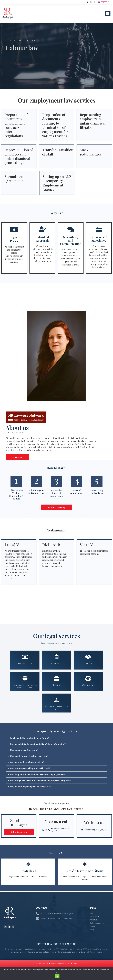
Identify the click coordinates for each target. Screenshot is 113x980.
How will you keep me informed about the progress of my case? (41, 780)
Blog (92, 930)
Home (92, 913)
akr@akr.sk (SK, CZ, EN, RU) (77, 515)
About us (94, 920)
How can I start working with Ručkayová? (30, 768)
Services (95, 917)
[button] (108, 13)
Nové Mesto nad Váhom (85, 871)
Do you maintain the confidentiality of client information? (38, 744)
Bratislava (28, 871)
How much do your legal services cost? (29, 756)
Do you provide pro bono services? (27, 762)
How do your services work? (24, 750)
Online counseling (97, 923)
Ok (57, 976)
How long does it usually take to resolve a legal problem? (38, 774)
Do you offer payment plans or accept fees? (31, 787)
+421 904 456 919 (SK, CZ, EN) (47, 515)
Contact (93, 926)
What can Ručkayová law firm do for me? (30, 738)
